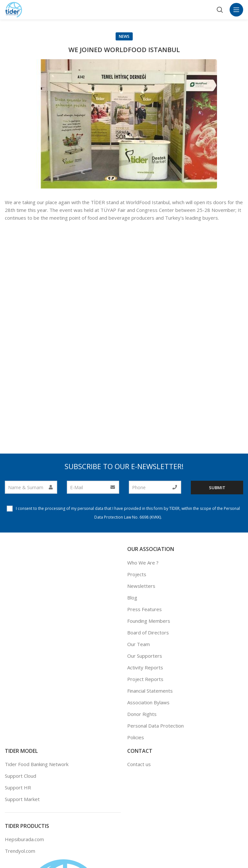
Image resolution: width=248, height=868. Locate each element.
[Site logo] (14, 9)
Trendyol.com (20, 851)
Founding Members (149, 621)
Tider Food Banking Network (37, 764)
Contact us (139, 764)
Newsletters (141, 586)
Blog (132, 598)
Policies (136, 737)
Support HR (18, 787)
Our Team (139, 644)
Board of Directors (148, 632)
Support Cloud (21, 776)
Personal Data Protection (155, 726)
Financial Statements (150, 691)
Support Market (22, 799)
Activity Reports (145, 667)
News (124, 36)
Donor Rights (142, 714)
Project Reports (145, 679)
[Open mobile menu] (236, 10)
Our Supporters (145, 656)
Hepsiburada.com (24, 839)
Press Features (145, 609)
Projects (137, 574)
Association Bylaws (148, 702)
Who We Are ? (143, 563)
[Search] (220, 10)
